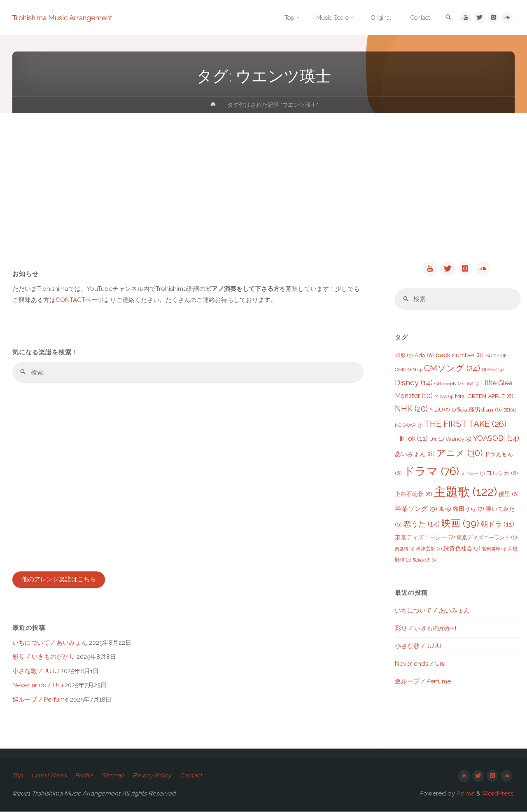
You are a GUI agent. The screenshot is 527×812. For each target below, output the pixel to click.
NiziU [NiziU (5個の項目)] (440, 411)
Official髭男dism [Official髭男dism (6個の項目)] (477, 410)
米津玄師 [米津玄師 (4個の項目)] (429, 550)
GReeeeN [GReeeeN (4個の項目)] (449, 384)
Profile (86, 776)
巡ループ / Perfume (40, 700)
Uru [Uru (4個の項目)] (437, 440)
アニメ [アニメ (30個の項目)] (459, 454)
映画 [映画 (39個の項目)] (460, 524)
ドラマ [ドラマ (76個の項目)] (431, 472)
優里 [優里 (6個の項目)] (509, 495)
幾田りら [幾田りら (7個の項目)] (469, 509)
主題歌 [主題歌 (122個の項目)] (465, 493)
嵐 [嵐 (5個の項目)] (445, 510)
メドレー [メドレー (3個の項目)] (473, 474)
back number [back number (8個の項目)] (460, 356)
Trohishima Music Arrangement (67, 18)
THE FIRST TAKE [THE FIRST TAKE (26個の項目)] (465, 425)
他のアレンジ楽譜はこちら (59, 580)
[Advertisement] (263, 175)
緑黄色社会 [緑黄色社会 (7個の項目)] (462, 549)
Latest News (50, 776)
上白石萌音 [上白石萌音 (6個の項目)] (414, 495)
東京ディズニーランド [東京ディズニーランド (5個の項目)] (487, 538)
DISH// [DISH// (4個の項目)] (493, 370)
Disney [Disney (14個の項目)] (414, 383)
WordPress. (498, 794)
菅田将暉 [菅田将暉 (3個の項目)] (494, 550)
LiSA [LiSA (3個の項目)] (472, 384)
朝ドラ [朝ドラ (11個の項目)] (498, 525)
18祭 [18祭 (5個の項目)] (404, 356)
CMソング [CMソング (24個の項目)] (452, 369)
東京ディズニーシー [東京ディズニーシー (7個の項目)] (425, 538)
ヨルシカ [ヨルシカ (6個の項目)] (502, 474)
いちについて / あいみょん (50, 643)
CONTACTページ (80, 300)
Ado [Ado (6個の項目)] (424, 356)
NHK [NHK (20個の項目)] (411, 410)
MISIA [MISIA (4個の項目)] (444, 397)
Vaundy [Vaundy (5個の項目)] (458, 440)
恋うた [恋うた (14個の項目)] (422, 525)
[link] (445, 18)
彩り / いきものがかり (44, 658)
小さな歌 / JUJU (36, 672)
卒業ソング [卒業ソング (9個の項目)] (416, 509)
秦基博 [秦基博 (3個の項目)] (405, 550)
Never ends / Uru (38, 686)
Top (17, 776)
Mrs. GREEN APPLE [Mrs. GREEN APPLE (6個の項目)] (484, 397)
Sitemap (115, 776)
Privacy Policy (156, 776)
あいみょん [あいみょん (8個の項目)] (415, 455)
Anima (465, 794)
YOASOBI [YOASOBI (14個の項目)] (496, 439)
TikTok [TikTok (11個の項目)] (411, 439)
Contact (195, 776)
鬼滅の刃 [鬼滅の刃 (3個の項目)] (424, 561)
